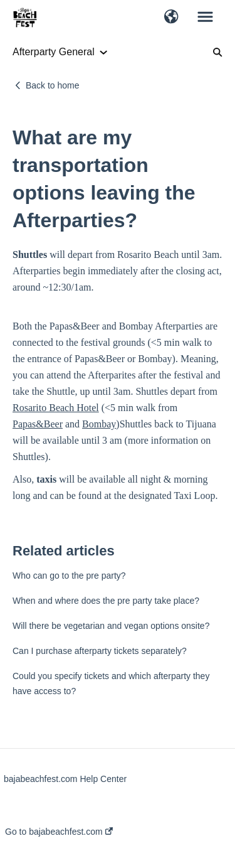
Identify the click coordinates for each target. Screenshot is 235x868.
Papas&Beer (38, 424)
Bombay (99, 424)
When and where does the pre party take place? (106, 601)
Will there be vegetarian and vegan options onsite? (111, 626)
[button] (171, 18)
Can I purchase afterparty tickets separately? (100, 651)
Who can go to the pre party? (69, 576)
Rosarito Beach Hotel (56, 408)
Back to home (53, 85)
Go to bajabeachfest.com (59, 832)
